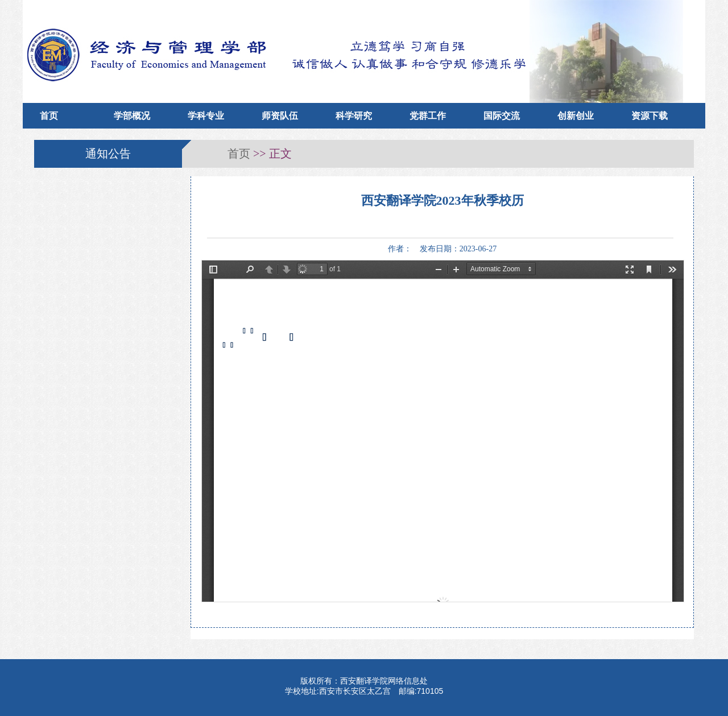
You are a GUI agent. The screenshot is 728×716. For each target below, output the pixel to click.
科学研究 (354, 116)
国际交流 (502, 116)
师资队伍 (280, 116)
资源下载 (650, 116)
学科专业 (206, 116)
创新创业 (576, 116)
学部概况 (132, 116)
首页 (49, 116)
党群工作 (428, 116)
